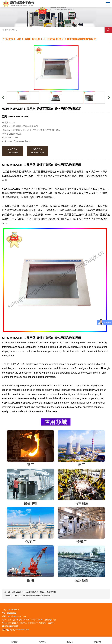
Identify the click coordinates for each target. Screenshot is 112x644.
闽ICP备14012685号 (10, 626)
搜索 (108, 30)
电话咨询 (98, 640)
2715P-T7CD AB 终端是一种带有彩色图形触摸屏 (31, 596)
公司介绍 (70, 640)
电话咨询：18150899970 (37, 151)
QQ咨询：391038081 (13, 151)
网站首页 (14, 640)
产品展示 (42, 640)
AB (19, 39)
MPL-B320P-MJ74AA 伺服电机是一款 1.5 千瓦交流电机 (34, 592)
